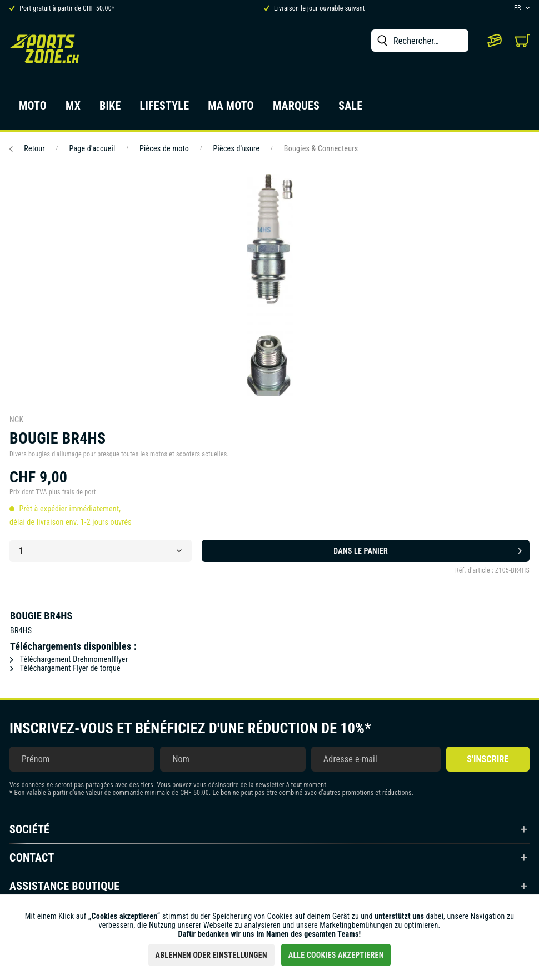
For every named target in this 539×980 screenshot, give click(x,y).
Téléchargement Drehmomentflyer (69, 659)
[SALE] (350, 109)
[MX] (73, 109)
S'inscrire (488, 759)
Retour (27, 148)
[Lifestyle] (165, 109)
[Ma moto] (231, 109)
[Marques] (296, 109)
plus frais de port (73, 492)
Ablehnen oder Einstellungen (211, 955)
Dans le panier (428, 549)
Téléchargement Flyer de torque (65, 668)
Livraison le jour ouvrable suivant (315, 8)
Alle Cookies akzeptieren (336, 955)
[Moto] (33, 109)
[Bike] (110, 109)
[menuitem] (420, 41)
